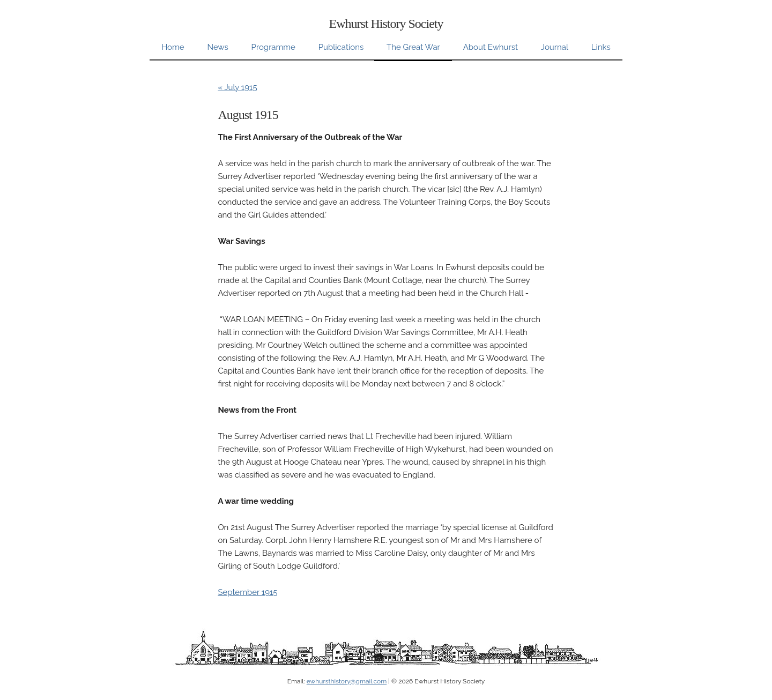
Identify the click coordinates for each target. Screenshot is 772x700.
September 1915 (247, 592)
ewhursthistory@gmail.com (347, 681)
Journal (555, 47)
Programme (273, 47)
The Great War (413, 47)
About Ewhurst (491, 47)
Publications (341, 47)
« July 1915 (237, 87)
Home (173, 47)
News (217, 47)
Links (601, 47)
